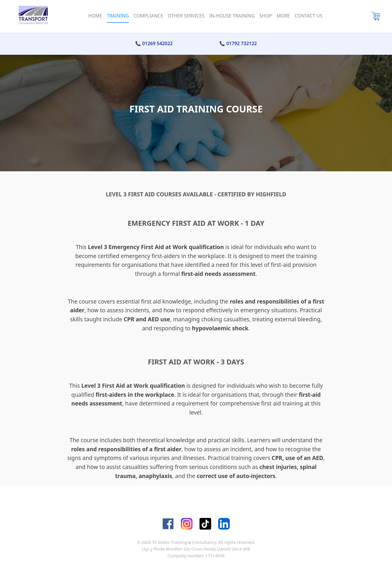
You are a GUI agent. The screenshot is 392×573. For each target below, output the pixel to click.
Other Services (186, 16)
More (283, 16)
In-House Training (232, 16)
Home (95, 16)
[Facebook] (168, 524)
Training (118, 16)
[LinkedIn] (224, 524)
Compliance (148, 16)
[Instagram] (187, 524)
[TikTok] (205, 524)
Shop (266, 16)
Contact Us (309, 16)
